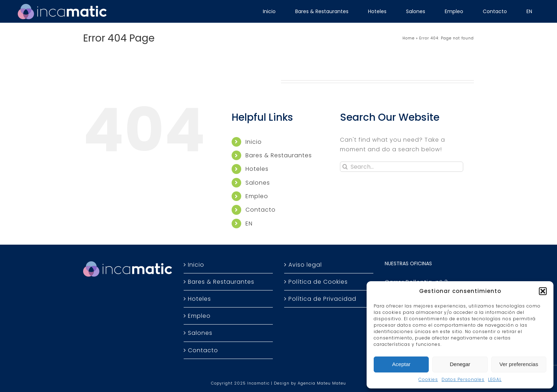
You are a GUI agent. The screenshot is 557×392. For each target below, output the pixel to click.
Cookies (428, 379)
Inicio (254, 142)
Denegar (460, 364)
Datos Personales (463, 379)
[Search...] (402, 167)
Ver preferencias (519, 364)
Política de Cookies (318, 282)
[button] (543, 291)
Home (409, 38)
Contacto (261, 210)
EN (249, 224)
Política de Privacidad (322, 299)
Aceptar (401, 364)
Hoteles (257, 169)
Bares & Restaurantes (279, 155)
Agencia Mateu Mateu (322, 383)
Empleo (257, 196)
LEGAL (495, 379)
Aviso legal (305, 265)
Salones (258, 183)
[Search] (345, 167)
